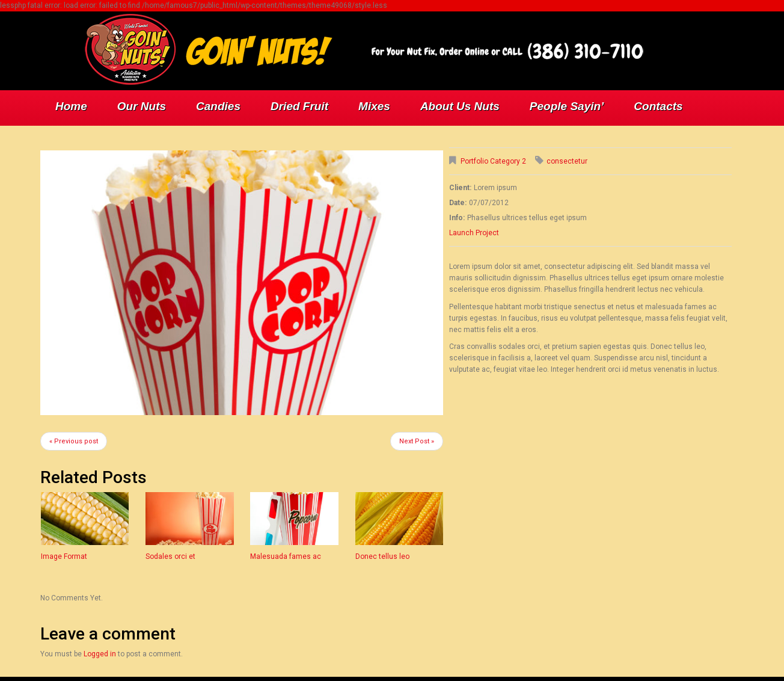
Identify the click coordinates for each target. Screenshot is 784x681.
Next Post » (417, 441)
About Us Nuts (460, 106)
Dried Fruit (299, 106)
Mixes (374, 106)
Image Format (64, 556)
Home (71, 106)
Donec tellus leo (382, 556)
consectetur (567, 161)
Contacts (658, 106)
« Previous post (74, 441)
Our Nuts (142, 106)
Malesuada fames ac (286, 556)
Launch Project (474, 233)
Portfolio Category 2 (493, 161)
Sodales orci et (170, 556)
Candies (218, 106)
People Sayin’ (567, 106)
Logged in (100, 654)
